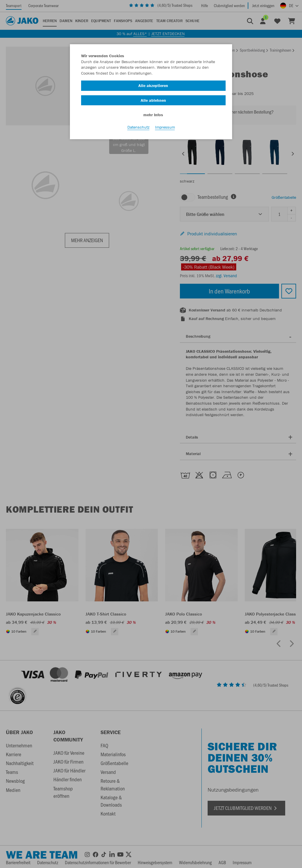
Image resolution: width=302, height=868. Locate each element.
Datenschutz (138, 127)
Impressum (165, 127)
